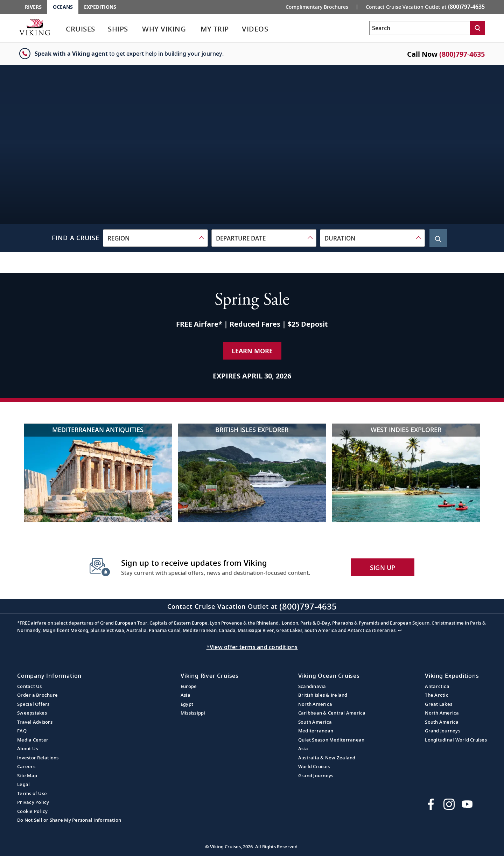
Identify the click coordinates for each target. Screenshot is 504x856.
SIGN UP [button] (383, 568)
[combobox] (155, 238)
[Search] (477, 28)
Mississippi (193, 713)
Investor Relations (38, 758)
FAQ (22, 731)
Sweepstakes (32, 713)
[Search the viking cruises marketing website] (420, 28)
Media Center (33, 740)
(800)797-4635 (462, 54)
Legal (23, 784)
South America (315, 722)
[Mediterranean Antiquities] (98, 473)
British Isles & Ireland (323, 695)
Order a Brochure (37, 695)
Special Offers (33, 704)
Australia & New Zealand (327, 758)
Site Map (27, 775)
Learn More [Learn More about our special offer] (252, 351)
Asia (185, 695)
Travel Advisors (35, 722)
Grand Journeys (316, 775)
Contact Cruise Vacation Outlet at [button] (425, 7)
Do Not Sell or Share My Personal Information (69, 820)
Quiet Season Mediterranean (331, 740)
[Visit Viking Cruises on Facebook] (431, 804)
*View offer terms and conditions (252, 647)
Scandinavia (312, 686)
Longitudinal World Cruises (456, 740)
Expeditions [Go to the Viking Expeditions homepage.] (100, 7)
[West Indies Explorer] (406, 473)
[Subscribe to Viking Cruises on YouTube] (467, 804)
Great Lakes (439, 704)
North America (315, 704)
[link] (80, 31)
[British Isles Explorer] (252, 473)
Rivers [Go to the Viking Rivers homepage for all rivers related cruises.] (33, 7)
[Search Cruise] (438, 238)
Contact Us (30, 686)
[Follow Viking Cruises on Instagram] (449, 804)
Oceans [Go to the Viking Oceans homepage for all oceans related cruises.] (63, 7)
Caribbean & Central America (332, 713)
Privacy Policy (33, 802)
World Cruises (314, 766)
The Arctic (437, 695)
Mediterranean (316, 731)
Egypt (187, 704)
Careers (26, 766)
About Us (27, 749)
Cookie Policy (32, 811)
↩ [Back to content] (400, 630)
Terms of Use (32, 793)
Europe (189, 686)
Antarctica (437, 686)
